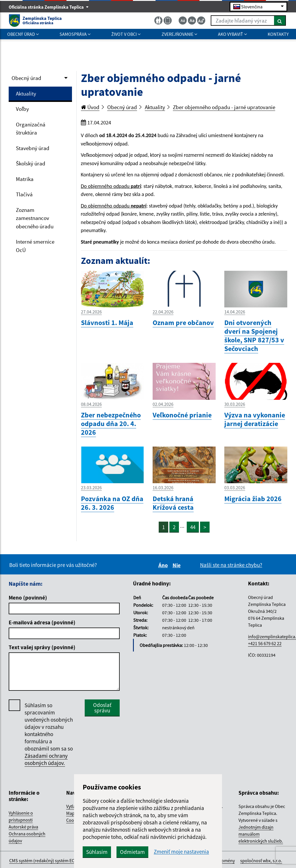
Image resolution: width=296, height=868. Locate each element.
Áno (164, 565)
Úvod (90, 107)
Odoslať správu (102, 708)
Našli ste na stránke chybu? (231, 565)
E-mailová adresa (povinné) (42, 622)
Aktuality (26, 94)
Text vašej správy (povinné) (42, 647)
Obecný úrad (26, 78)
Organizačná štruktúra (31, 129)
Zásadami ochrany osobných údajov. (46, 759)
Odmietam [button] (132, 852)
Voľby (22, 109)
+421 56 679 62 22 (265, 643)
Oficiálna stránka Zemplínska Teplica (49, 7)
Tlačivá (24, 194)
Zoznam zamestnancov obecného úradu (35, 218)
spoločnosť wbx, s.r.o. (261, 860)
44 (193, 527)
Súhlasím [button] (97, 852)
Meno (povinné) (28, 598)
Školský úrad (31, 163)
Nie (177, 565)
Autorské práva (23, 827)
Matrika (25, 179)
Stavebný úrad (33, 148)
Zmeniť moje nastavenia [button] (181, 852)
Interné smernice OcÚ (35, 246)
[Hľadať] (280, 20)
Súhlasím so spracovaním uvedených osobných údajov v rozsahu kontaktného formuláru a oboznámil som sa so (49, 734)
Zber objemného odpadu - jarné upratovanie (224, 107)
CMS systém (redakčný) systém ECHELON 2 (50, 860)
